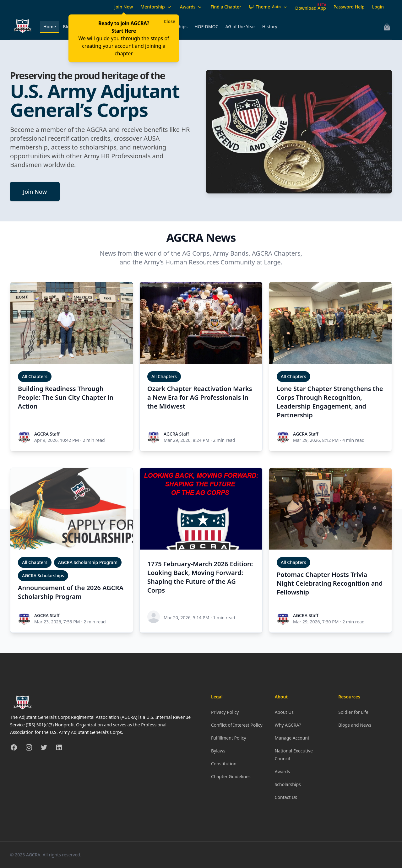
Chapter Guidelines (231, 776)
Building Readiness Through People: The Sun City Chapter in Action (66, 397)
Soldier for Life (353, 712)
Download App (311, 8)
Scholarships (288, 784)
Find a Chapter (226, 7)
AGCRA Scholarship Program (88, 562)
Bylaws (218, 751)
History (270, 27)
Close (169, 21)
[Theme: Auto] (268, 7)
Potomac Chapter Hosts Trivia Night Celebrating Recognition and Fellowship (330, 583)
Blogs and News (355, 725)
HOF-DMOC (206, 27)
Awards (192, 7)
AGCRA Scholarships (43, 575)
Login (378, 7)
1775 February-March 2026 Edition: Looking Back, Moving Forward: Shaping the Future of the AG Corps (200, 577)
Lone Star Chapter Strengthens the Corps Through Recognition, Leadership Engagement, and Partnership (330, 402)
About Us (284, 712)
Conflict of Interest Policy (237, 725)
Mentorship (156, 7)
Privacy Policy (225, 712)
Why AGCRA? (288, 725)
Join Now (124, 7)
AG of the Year (240, 27)
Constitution (224, 764)
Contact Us (286, 797)
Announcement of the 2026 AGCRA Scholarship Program (71, 592)
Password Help (349, 7)
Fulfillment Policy (229, 738)
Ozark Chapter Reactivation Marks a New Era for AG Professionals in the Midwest (200, 397)
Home (50, 27)
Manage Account (292, 738)
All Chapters (35, 376)
